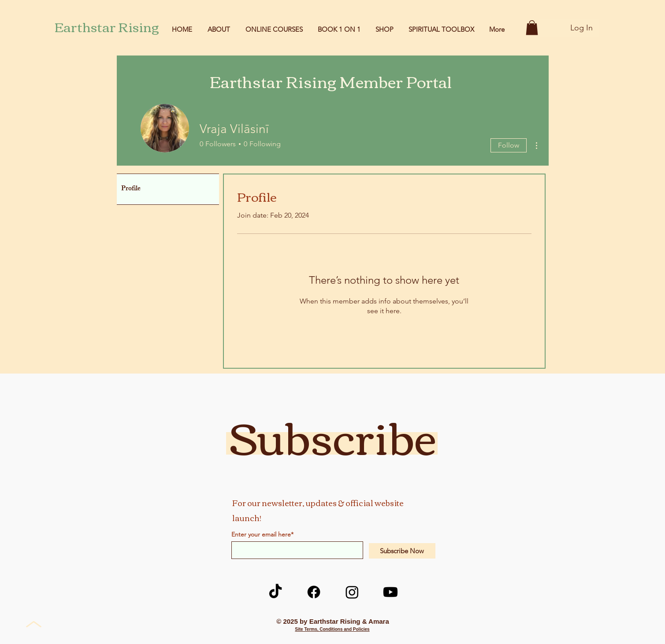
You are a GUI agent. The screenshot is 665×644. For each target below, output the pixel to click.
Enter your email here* (262, 534)
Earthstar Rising (107, 26)
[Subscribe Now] (402, 551)
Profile (131, 189)
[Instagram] (352, 592)
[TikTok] (275, 592)
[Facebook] (314, 592)
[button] (532, 28)
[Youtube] (390, 592)
